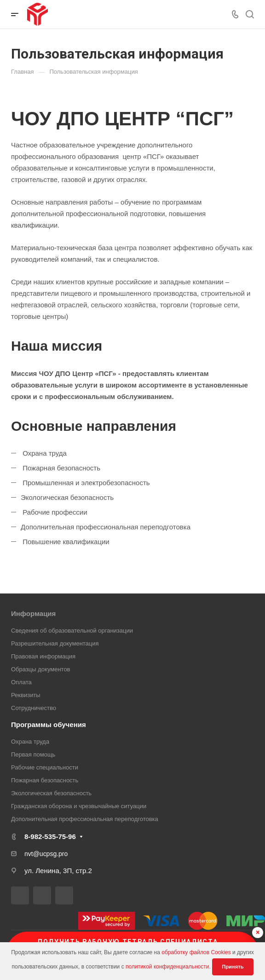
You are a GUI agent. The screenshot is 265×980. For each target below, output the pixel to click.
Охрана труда (30, 742)
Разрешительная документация (55, 643)
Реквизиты (26, 695)
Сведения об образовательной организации (72, 631)
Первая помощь (33, 754)
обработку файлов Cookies (196, 952)
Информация (33, 613)
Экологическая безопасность (51, 793)
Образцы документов (41, 669)
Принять (233, 967)
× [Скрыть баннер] (258, 932)
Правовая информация (43, 656)
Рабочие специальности (45, 767)
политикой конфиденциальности (167, 967)
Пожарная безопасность (45, 780)
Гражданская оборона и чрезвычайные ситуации (79, 806)
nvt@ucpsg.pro (46, 854)
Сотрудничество (34, 708)
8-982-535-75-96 (50, 836)
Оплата (21, 682)
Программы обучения (49, 725)
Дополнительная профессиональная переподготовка (85, 819)
